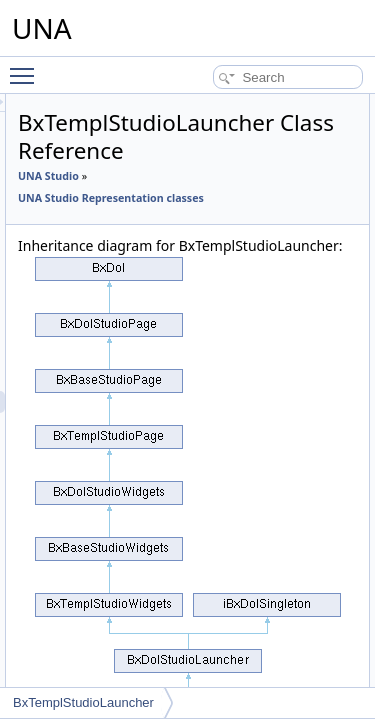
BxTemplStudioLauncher (83, 702)
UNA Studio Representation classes (224, 198)
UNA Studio (161, 176)
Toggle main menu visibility (27, 67)
